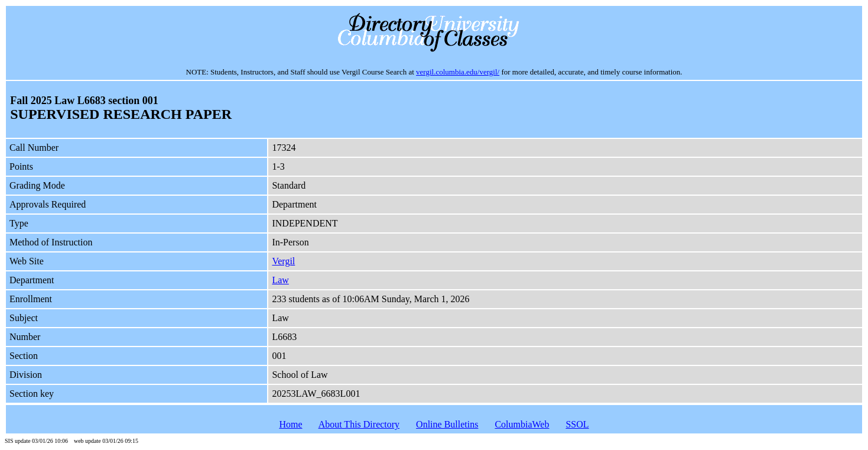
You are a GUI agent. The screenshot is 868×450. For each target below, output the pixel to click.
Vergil (283, 261)
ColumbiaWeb (522, 424)
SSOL (577, 424)
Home (290, 424)
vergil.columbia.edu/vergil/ (458, 72)
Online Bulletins (447, 424)
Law (280, 280)
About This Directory (359, 424)
